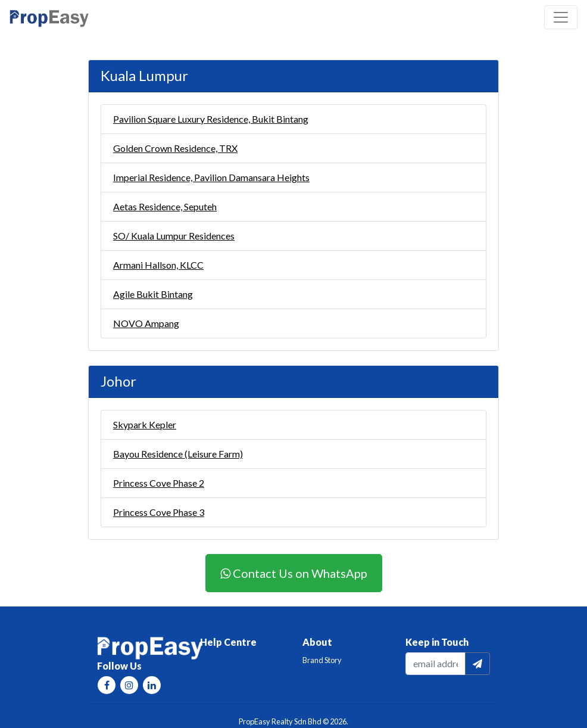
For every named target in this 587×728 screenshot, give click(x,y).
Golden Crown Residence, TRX (175, 148)
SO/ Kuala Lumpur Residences (174, 236)
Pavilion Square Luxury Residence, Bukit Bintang (211, 119)
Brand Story (322, 660)
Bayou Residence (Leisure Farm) (178, 454)
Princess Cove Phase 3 (159, 512)
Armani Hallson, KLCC (158, 265)
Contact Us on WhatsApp (294, 573)
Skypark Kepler (145, 424)
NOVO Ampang (146, 323)
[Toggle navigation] (561, 17)
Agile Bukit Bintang (153, 294)
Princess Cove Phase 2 (159, 483)
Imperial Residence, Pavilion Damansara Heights (211, 177)
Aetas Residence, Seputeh (165, 206)
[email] (436, 664)
